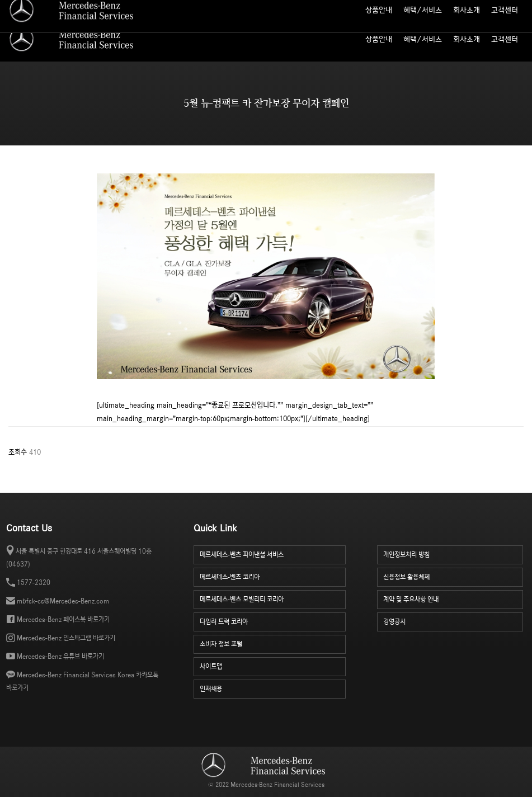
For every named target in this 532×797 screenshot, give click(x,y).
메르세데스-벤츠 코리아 (273, 576)
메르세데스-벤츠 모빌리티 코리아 (273, 598)
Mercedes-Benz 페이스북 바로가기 (63, 619)
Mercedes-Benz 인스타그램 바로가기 (66, 638)
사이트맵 (423, 8)
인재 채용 (458, 8)
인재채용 (273, 688)
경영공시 (453, 621)
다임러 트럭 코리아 (273, 621)
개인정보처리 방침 (453, 553)
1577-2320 (34, 583)
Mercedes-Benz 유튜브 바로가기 (60, 656)
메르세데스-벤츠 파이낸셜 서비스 (273, 553)
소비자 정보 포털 (502, 8)
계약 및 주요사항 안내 (453, 598)
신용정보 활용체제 (453, 576)
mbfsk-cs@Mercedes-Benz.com (63, 601)
